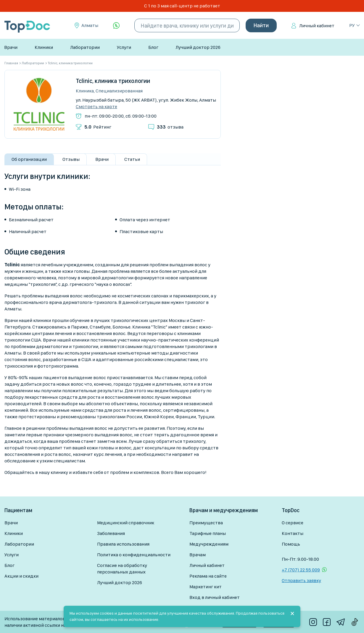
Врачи (11, 47)
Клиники (44, 47)
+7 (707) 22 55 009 (301, 570)
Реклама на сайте (208, 576)
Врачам (198, 555)
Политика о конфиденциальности (134, 555)
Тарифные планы (208, 533)
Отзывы (71, 159)
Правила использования (123, 544)
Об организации (29, 159)
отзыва (170, 127)
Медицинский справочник (126, 523)
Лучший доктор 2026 (198, 47)
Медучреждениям (209, 544)
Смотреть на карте (96, 107)
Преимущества (206, 523)
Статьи (132, 159)
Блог (153, 47)
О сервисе (293, 523)
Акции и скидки (21, 576)
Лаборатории (85, 47)
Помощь (291, 544)
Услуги (124, 47)
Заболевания (111, 533)
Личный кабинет (317, 26)
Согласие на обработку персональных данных (122, 569)
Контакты (293, 533)
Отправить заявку (301, 580)
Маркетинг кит (206, 587)
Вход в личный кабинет (215, 597)
